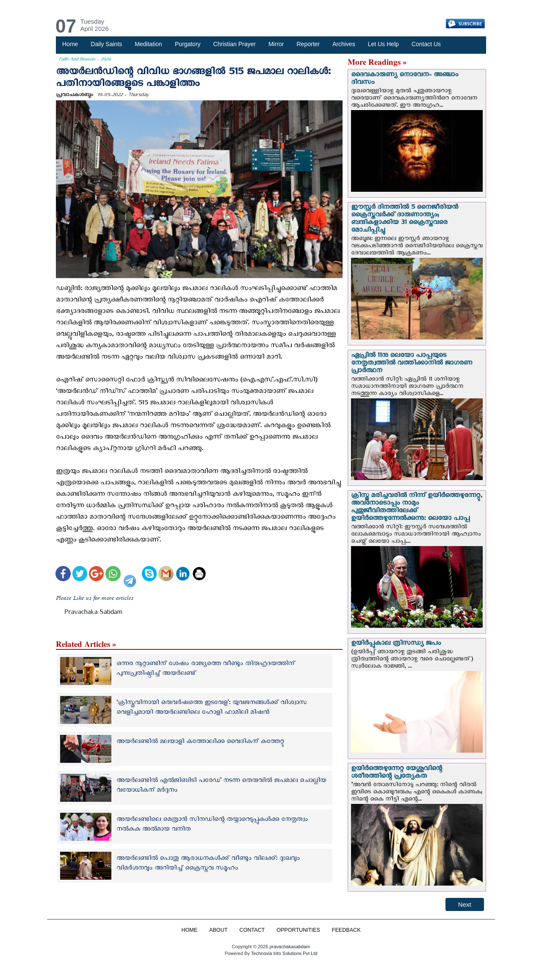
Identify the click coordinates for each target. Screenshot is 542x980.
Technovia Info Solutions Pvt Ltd (283, 953)
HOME (189, 930)
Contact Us (426, 44)
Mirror (276, 44)
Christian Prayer (235, 44)
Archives (344, 44)
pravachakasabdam (290, 947)
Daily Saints (106, 44)
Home (70, 44)
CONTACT (252, 930)
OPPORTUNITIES (298, 930)
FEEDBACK (346, 930)
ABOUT (218, 930)
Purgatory (188, 44)
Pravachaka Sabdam (93, 614)
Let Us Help (383, 44)
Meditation (148, 44)
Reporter (308, 44)
